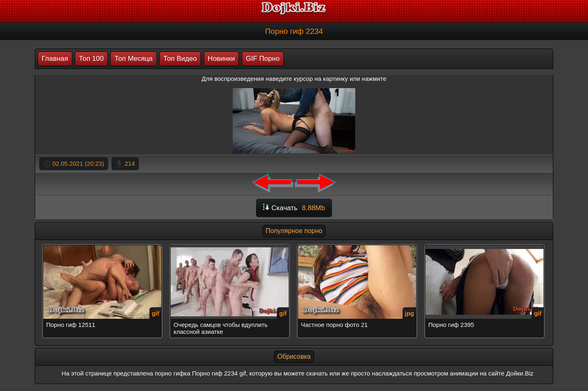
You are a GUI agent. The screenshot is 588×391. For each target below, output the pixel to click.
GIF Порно (263, 59)
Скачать (294, 208)
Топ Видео (180, 59)
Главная (55, 59)
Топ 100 (91, 59)
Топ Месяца (133, 59)
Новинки (222, 59)
